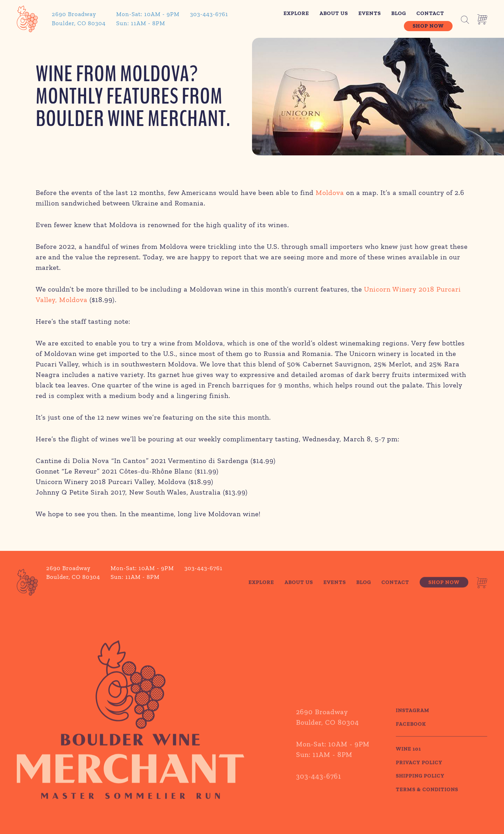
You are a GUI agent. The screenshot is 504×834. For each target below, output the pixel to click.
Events (370, 13)
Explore (296, 13)
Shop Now (428, 26)
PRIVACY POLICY (419, 777)
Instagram (413, 725)
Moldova (330, 194)
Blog (399, 13)
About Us (334, 13)
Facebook (411, 738)
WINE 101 (408, 763)
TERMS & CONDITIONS (427, 804)
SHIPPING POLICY (420, 790)
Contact (430, 13)
